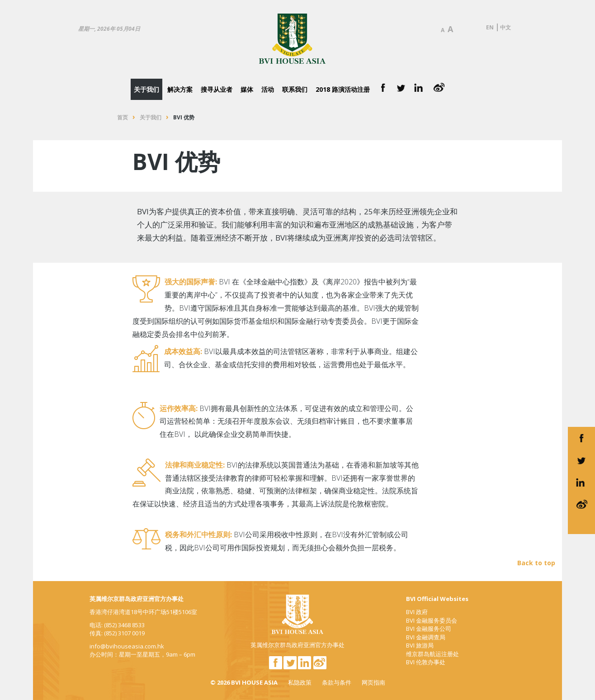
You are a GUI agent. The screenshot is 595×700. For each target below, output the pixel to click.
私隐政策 (300, 682)
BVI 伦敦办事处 (426, 662)
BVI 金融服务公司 (429, 629)
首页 (123, 117)
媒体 (247, 89)
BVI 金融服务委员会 (432, 620)
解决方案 (180, 89)
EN (490, 27)
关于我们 (146, 89)
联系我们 (295, 89)
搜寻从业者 (217, 89)
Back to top (536, 563)
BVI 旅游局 (420, 645)
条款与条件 (337, 682)
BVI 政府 (417, 612)
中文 (505, 27)
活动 (268, 89)
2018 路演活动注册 (343, 89)
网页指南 (373, 682)
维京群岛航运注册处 (432, 654)
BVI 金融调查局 (426, 637)
